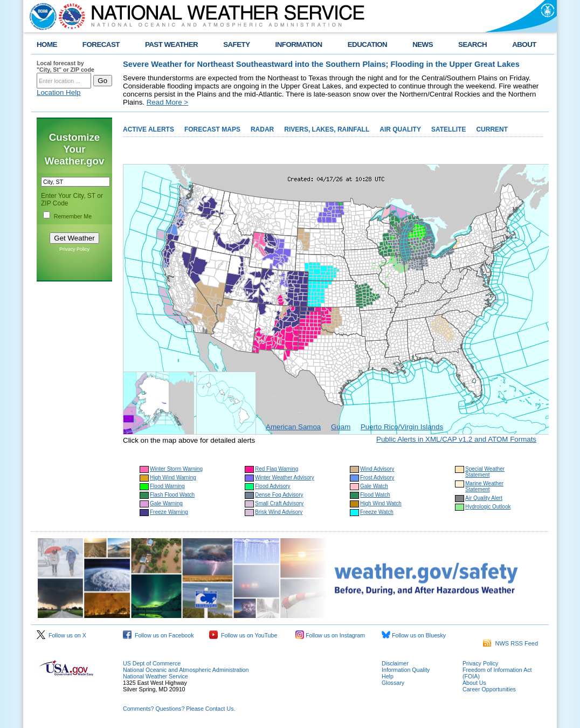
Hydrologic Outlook (488, 507)
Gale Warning (166, 503)
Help (388, 676)
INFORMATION (299, 44)
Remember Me (73, 216)
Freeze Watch (377, 512)
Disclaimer (395, 663)
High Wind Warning (173, 478)
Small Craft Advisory (279, 503)
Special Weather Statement (485, 472)
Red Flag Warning (277, 469)
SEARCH (472, 44)
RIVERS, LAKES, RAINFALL (327, 129)
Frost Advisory (377, 478)
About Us (474, 683)
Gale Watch (374, 486)
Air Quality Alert (484, 498)
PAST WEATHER (171, 44)
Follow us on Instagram (330, 635)
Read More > (167, 102)
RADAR (262, 129)
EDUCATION (367, 44)
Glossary (393, 683)
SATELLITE (448, 129)
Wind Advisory (377, 469)
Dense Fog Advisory (279, 495)
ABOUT (524, 44)
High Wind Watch (381, 503)
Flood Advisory (273, 486)
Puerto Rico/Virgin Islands (402, 427)
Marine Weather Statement (484, 486)
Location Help (59, 92)
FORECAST (101, 44)
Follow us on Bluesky (414, 635)
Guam (341, 427)
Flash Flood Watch (172, 495)
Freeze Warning (169, 512)
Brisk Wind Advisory (279, 512)
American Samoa (293, 427)
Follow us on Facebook (158, 635)
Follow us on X (61, 635)
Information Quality (406, 670)
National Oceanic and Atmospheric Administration (186, 670)
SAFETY (236, 44)
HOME (47, 44)
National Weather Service (156, 676)
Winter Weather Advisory (285, 478)
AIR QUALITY (400, 129)
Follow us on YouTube (243, 635)
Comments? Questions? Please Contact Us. (179, 709)
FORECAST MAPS (212, 129)
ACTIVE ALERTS (149, 129)
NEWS (423, 44)
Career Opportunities (489, 689)
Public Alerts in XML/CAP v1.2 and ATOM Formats (456, 439)
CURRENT (492, 129)
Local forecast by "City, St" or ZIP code (65, 66)
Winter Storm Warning (176, 469)
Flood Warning (167, 486)
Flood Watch (375, 495)
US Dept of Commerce (152, 663)
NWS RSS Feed (510, 643)
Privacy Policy (74, 249)
